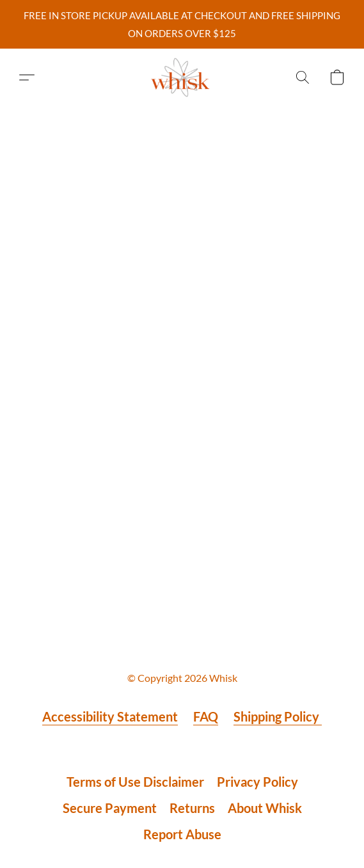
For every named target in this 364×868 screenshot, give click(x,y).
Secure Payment (110, 808)
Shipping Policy (278, 716)
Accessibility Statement (110, 716)
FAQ (206, 716)
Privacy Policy (257, 782)
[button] (182, 77)
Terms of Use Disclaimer (135, 782)
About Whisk (265, 808)
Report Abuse (182, 834)
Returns (192, 808)
